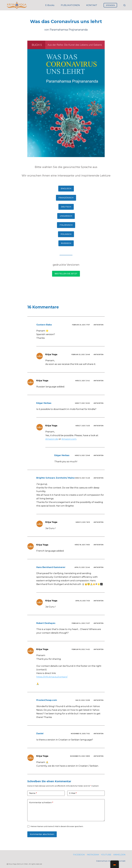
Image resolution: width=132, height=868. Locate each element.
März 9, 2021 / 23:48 (82, 455)
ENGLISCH (66, 188)
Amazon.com (69, 439)
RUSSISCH (66, 243)
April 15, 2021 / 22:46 (82, 567)
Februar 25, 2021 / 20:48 (81, 354)
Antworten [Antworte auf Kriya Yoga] (98, 354)
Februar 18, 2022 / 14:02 (81, 649)
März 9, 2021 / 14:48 (82, 478)
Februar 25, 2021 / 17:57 (81, 325)
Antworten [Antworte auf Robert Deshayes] (98, 623)
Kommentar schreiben (41, 803)
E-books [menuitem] (50, 5)
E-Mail (73, 793)
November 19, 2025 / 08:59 (80, 756)
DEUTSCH (66, 207)
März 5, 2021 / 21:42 (82, 381)
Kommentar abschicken (42, 834)
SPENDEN (110, 5)
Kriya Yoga (51, 354)
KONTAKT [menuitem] (92, 5)
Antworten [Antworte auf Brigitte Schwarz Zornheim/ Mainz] (98, 478)
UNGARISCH (66, 216)
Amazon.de (52, 439)
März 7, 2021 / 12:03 (83, 426)
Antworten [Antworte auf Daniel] (98, 734)
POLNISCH (66, 234)
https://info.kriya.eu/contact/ (52, 677)
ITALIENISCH (66, 225)
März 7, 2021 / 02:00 (82, 403)
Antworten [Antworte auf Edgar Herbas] (98, 403)
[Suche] (124, 5)
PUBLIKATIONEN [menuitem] (70, 5)
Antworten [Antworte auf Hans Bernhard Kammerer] (98, 567)
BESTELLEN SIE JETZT (66, 274)
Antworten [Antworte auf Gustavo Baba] (98, 325)
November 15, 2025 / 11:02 (80, 734)
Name (33, 793)
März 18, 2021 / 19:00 (82, 545)
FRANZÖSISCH (66, 198)
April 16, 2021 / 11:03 (83, 601)
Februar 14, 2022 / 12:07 (81, 623)
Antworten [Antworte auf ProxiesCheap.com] (98, 700)
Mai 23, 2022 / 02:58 (83, 700)
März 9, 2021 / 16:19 (83, 522)
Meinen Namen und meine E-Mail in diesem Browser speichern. (57, 826)
